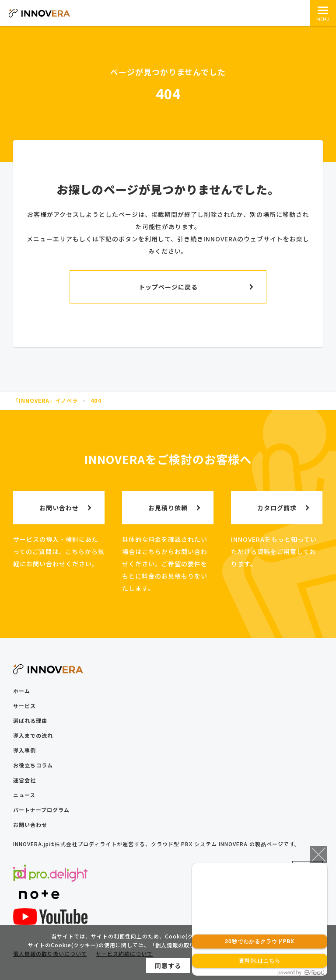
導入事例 (24, 750)
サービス (24, 706)
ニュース (24, 795)
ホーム (22, 691)
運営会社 (24, 780)
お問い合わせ (30, 825)
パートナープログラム (41, 810)
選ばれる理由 (30, 720)
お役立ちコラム (33, 765)
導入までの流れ (33, 735)
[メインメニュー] (323, 13)
